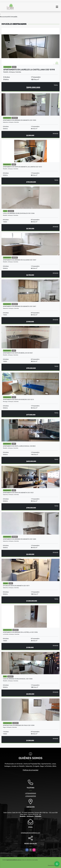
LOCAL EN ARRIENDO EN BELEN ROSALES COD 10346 (19, 213)
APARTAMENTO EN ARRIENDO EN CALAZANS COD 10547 (20, 260)
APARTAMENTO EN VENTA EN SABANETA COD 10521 (18, 493)
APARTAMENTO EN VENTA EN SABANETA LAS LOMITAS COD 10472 (22, 167)
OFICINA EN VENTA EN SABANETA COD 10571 (16, 586)
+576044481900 (30, 796)
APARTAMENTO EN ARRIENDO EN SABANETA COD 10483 (20, 539)
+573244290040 (30, 793)
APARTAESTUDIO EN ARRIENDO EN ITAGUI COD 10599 (19, 725)
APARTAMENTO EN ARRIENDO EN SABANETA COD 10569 (20, 120)
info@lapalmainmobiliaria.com (30, 833)
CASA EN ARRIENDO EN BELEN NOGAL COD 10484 (18, 679)
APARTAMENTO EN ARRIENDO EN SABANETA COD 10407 (20, 306)
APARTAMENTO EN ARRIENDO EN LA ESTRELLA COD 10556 (20, 632)
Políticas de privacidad (31, 770)
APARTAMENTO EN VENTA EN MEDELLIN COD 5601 (18, 353)
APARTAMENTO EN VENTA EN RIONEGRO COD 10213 (18, 399)
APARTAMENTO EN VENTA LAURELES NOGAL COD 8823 (19, 446)
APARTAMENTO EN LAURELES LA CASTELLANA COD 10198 (29, 70)
